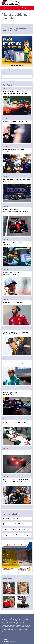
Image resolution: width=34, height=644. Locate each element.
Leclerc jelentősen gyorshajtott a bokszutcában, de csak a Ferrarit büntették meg (17, 222)
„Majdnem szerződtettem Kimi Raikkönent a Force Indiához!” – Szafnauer (17, 343)
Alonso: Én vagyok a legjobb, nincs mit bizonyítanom (17, 254)
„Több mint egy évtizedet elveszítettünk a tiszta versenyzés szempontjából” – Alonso (17, 373)
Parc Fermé (7, 85)
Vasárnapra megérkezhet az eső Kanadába (17, 462)
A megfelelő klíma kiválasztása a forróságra (16, 535)
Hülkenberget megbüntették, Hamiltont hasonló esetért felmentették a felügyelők (17, 103)
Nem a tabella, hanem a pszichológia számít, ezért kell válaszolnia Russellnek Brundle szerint (17, 491)
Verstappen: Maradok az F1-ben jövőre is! (17, 132)
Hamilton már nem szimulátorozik (17, 313)
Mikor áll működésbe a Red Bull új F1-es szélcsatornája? (17, 403)
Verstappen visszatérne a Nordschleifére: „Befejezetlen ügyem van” (17, 283)
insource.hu (13, 642)
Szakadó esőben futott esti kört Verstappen (16, 529)
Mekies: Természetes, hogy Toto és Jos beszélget (17, 161)
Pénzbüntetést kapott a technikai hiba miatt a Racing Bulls (17, 190)
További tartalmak (10, 514)
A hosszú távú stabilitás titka (12, 518)
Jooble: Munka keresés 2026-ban (13, 524)
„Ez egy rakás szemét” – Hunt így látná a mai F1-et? (17, 433)
